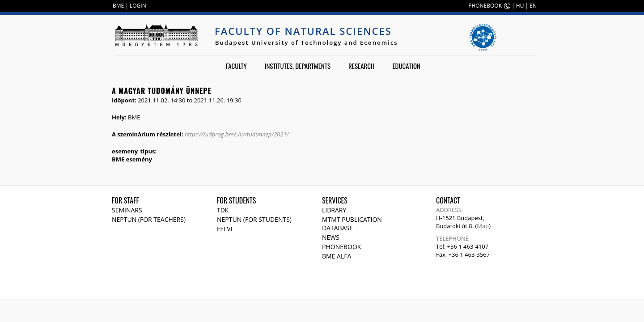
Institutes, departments (298, 66)
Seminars (127, 210)
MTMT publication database (352, 224)
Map (483, 226)
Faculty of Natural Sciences (303, 31)
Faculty (236, 66)
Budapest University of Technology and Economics (307, 42)
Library (334, 210)
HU (520, 6)
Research (361, 66)
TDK (223, 210)
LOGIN (138, 6)
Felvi (225, 229)
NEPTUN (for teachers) (149, 219)
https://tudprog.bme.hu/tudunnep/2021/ (237, 134)
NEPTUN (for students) (254, 219)
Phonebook (341, 247)
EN (533, 6)
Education (406, 66)
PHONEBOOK (485, 6)
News (331, 237)
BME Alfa (337, 256)
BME (118, 6)
